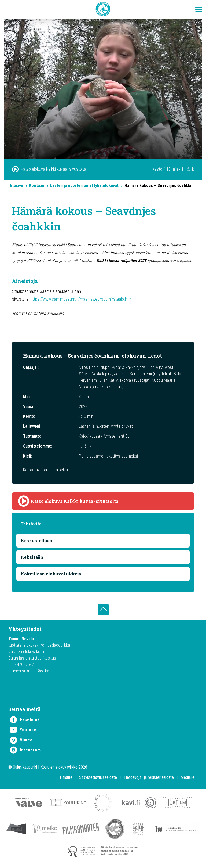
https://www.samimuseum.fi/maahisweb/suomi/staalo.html (81, 299)
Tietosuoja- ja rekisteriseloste (149, 777)
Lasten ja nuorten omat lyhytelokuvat (84, 186)
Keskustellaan (36, 540)
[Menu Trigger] (199, 9)
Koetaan (37, 186)
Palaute (66, 777)
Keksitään (32, 557)
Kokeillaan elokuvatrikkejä (51, 574)
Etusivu (16, 186)
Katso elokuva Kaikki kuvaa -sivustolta (54, 169)
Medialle (187, 777)
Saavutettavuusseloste (98, 777)
